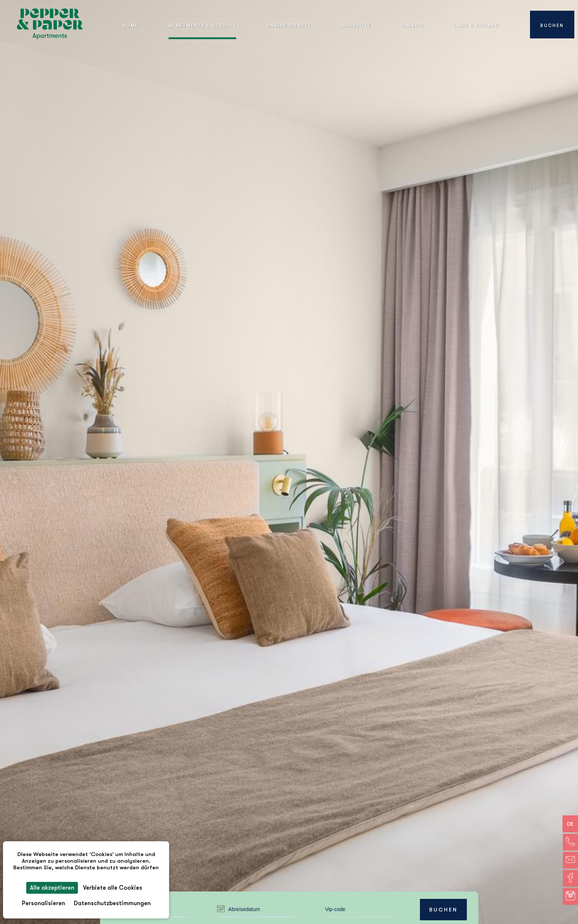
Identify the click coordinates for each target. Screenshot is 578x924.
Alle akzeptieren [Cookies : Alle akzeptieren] (52, 888)
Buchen (443, 910)
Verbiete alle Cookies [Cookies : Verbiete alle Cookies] (113, 888)
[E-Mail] (570, 860)
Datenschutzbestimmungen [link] (112, 903)
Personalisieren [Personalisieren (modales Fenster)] (43, 903)
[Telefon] (570, 842)
